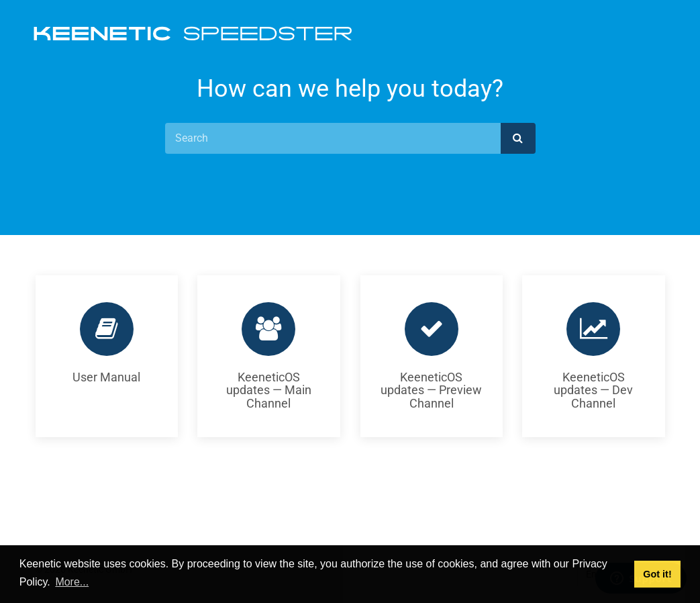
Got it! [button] (657, 574)
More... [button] (72, 582)
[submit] (518, 138)
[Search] (333, 138)
